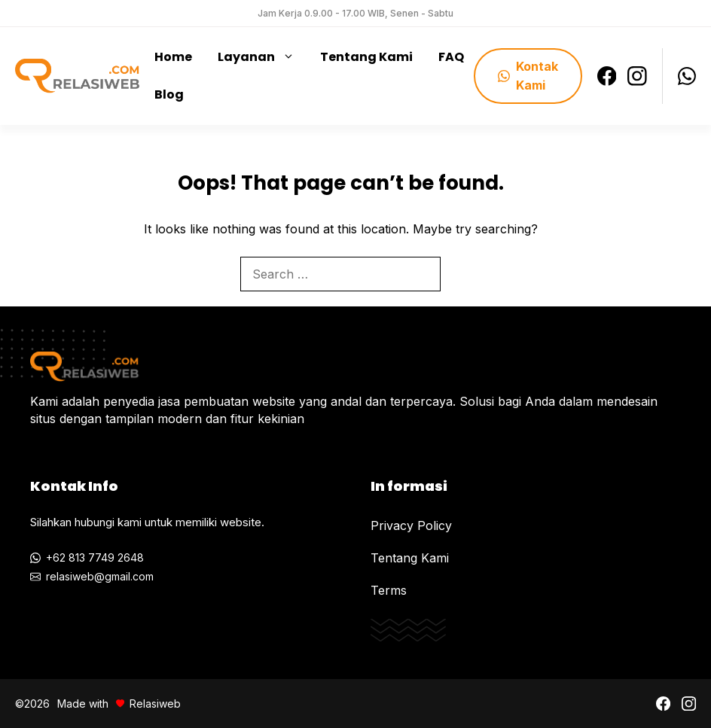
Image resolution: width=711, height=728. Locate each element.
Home (173, 57)
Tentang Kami (366, 57)
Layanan (261, 57)
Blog (169, 94)
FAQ (451, 57)
